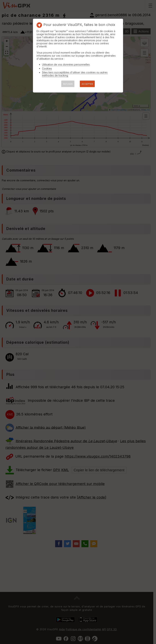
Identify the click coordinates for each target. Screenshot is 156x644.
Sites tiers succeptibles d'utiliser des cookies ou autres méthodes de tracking (75, 74)
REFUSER (68, 84)
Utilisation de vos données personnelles (66, 64)
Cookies (47, 68)
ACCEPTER (87, 84)
